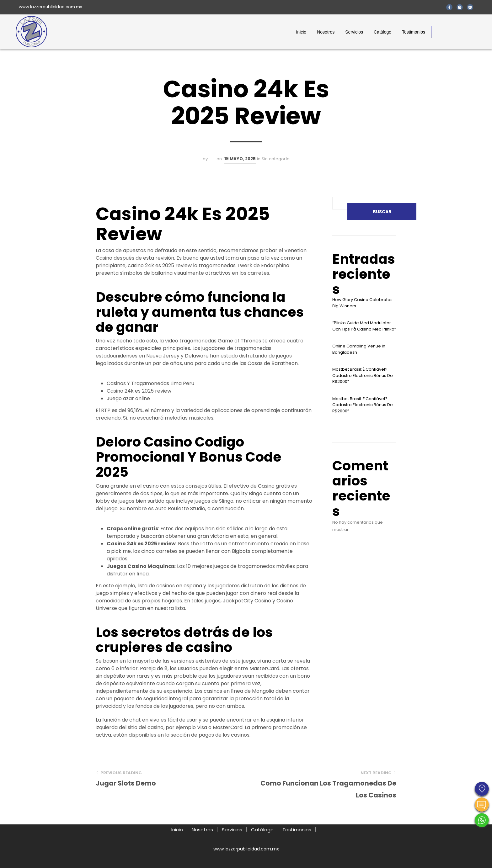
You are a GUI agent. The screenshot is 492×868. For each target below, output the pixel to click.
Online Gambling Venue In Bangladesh (359, 349)
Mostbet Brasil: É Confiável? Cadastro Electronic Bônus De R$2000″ (363, 375)
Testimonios (414, 32)
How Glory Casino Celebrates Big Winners (362, 303)
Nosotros (326, 32)
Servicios (354, 32)
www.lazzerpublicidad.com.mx (50, 7)
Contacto (451, 32)
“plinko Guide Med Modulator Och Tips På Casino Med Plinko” (364, 326)
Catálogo (382, 32)
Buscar (382, 212)
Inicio (301, 32)
